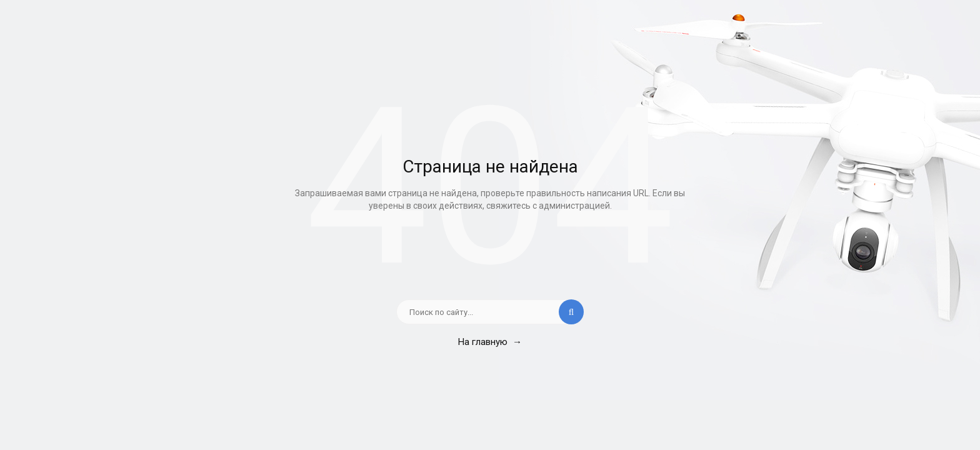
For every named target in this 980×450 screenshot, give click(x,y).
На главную (490, 342)
